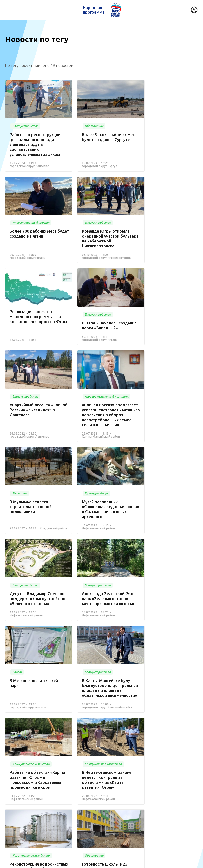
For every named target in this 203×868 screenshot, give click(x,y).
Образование (178, 777)
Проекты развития (23, 764)
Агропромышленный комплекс (31, 805)
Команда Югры (61, 764)
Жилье (111, 797)
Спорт (10, 797)
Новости (89, 764)
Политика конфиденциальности (100, 861)
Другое (69, 805)
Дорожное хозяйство (39, 797)
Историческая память (81, 797)
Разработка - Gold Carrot (179, 861)
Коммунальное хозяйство (116, 777)
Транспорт (152, 777)
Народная (94, 10)
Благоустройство (20, 777)
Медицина (49, 777)
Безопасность (17, 785)
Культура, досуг (76, 777)
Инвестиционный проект (143, 797)
